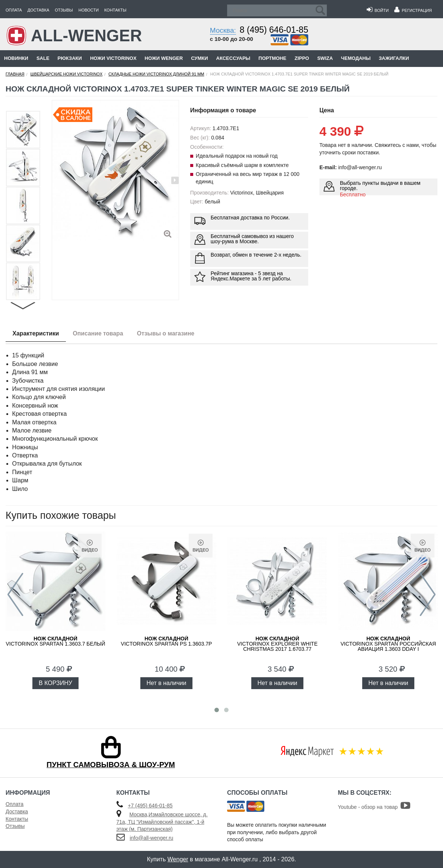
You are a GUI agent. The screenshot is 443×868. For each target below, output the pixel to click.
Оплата (14, 10)
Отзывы (64, 10)
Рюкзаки (70, 58)
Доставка (38, 10)
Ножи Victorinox (113, 58)
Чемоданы (356, 58)
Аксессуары (233, 58)
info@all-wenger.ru (151, 838)
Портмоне (272, 58)
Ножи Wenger (164, 58)
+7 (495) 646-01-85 (150, 806)
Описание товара (101, 333)
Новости (89, 10)
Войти (378, 10)
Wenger (178, 859)
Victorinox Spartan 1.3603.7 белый (56, 641)
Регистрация (413, 10)
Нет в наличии (167, 683)
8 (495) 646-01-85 (274, 30)
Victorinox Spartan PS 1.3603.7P (167, 641)
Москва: (223, 30)
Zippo (302, 58)
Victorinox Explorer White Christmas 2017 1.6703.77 (277, 644)
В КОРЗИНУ (55, 683)
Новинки (16, 58)
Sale (43, 58)
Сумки (199, 58)
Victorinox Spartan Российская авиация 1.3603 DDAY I (388, 644)
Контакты (115, 10)
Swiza (325, 58)
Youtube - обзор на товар (374, 807)
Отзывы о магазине (170, 333)
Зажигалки (394, 58)
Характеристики (37, 333)
